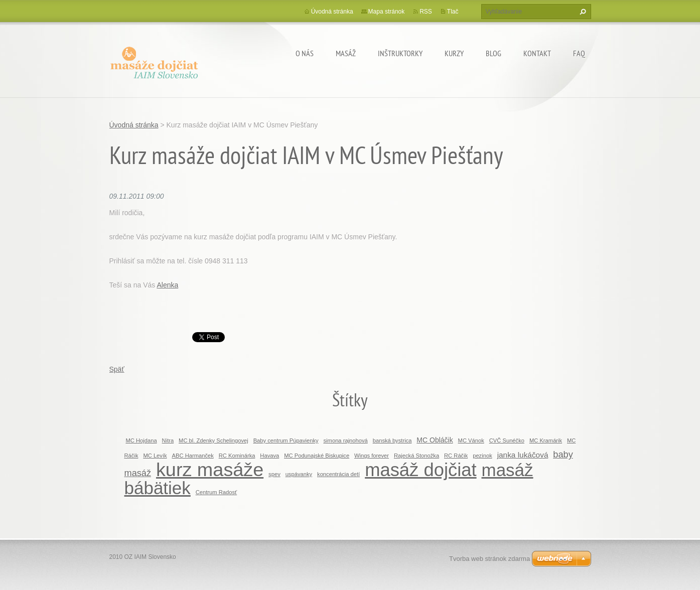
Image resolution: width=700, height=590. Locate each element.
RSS (426, 12)
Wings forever (372, 456)
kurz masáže (210, 470)
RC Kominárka (237, 456)
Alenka (167, 285)
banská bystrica (392, 440)
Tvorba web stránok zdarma (489, 559)
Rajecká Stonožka (416, 456)
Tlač (453, 12)
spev (274, 474)
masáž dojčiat (421, 470)
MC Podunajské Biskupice (317, 456)
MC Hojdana (142, 440)
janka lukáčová (523, 455)
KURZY (454, 53)
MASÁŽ (346, 53)
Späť (117, 369)
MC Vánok (471, 440)
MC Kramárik (546, 440)
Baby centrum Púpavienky (286, 440)
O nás (305, 53)
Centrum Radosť (217, 492)
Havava (269, 456)
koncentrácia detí (338, 474)
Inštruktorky (400, 53)
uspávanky (299, 474)
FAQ (579, 53)
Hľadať (582, 12)
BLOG (494, 53)
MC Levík (155, 456)
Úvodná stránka (332, 12)
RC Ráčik (456, 456)
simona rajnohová (346, 440)
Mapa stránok (387, 12)
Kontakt (537, 53)
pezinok (482, 456)
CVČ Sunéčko (507, 440)
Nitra (168, 440)
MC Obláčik (435, 440)
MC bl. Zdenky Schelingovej (214, 440)
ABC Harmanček (193, 456)
